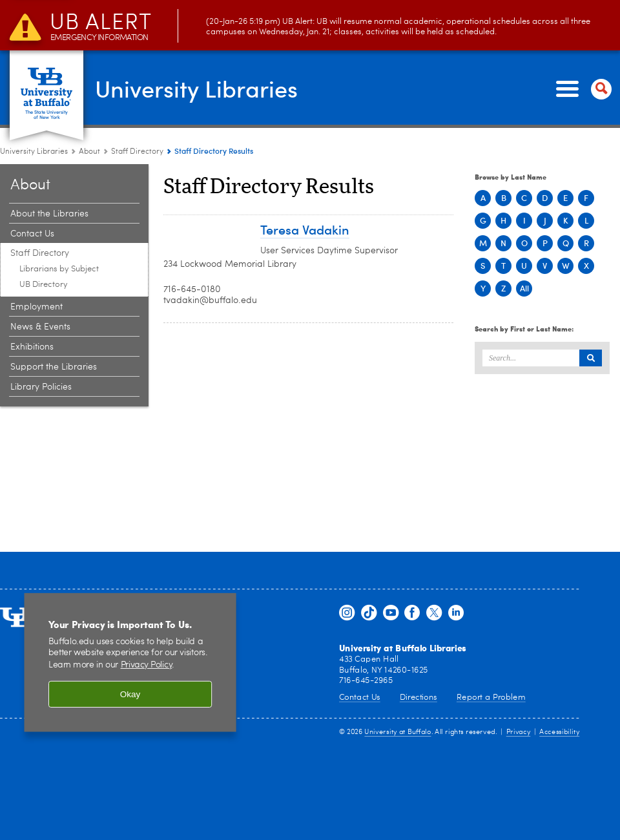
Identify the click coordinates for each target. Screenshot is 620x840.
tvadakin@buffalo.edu (210, 300)
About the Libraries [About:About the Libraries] (49, 214)
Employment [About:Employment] (36, 307)
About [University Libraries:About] (89, 152)
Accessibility (559, 732)
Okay (130, 694)
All (524, 288)
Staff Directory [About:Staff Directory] (137, 152)
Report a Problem (491, 697)
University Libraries (196, 88)
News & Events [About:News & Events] (40, 327)
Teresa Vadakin (305, 229)
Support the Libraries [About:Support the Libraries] (54, 367)
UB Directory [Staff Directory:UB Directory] (44, 285)
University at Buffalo (398, 732)
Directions (418, 697)
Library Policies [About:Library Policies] (41, 387)
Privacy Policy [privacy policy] (147, 666)
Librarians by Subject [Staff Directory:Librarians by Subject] (59, 269)
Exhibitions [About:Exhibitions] (32, 347)
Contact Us (360, 697)
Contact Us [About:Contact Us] (32, 234)
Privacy (519, 732)
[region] (130, 663)
